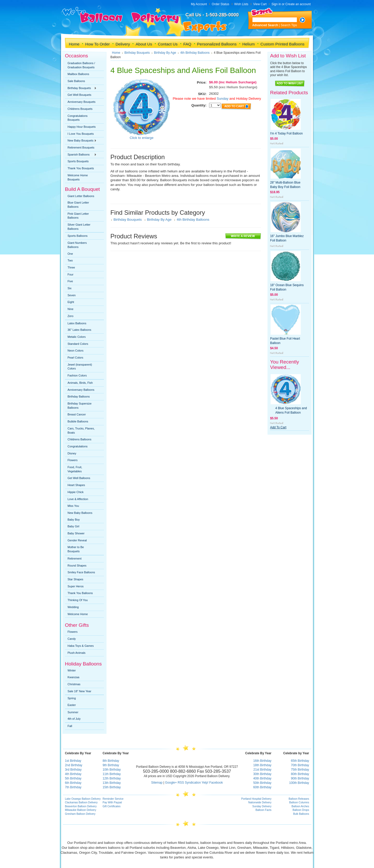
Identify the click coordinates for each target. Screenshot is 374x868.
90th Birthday (300, 778)
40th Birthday (262, 778)
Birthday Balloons (79, 396)
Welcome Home (78, 614)
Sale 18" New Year (79, 691)
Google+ (171, 783)
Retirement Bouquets (81, 147)
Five (70, 281)
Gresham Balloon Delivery (80, 814)
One (70, 254)
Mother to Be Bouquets (76, 549)
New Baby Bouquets (81, 141)
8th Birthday (111, 761)
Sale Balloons (76, 81)
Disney (72, 453)
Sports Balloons (78, 236)
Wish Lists (241, 4)
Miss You (73, 506)
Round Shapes (77, 566)
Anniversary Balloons (81, 390)
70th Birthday (300, 765)
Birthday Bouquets (81, 88)
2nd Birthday (74, 765)
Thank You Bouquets (81, 168)
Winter (72, 670)
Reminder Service (113, 799)
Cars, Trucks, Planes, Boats (81, 430)
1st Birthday (73, 761)
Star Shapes (75, 579)
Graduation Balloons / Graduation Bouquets (81, 65)
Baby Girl (73, 526)
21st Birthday (262, 770)
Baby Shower (76, 533)
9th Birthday (111, 765)
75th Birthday (300, 770)
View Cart (260, 4)
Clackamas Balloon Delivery (81, 802)
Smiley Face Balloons (81, 572)
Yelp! (205, 783)
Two (70, 260)
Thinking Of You (78, 600)
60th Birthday (262, 787)
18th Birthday (262, 765)
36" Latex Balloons (79, 330)
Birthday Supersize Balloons (79, 406)
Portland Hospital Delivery (256, 799)
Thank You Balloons (80, 593)
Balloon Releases (299, 799)
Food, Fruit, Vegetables (75, 469)
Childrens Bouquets (80, 109)
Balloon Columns (299, 802)
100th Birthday (299, 783)
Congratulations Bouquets (78, 118)
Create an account (298, 4)
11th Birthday (112, 774)
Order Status (220, 4)
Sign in (276, 4)
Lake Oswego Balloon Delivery (83, 799)
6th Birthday (73, 783)
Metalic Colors (77, 337)
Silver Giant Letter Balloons (79, 227)
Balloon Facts (263, 810)
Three (71, 267)
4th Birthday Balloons (195, 53)
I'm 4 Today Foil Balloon (286, 133)
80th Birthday (300, 774)
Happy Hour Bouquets (82, 127)
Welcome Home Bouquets (78, 177)
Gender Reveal (77, 540)
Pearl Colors (75, 358)
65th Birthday (300, 761)
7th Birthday (73, 787)
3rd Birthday (73, 770)
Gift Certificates (112, 806)
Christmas (74, 684)
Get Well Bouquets (79, 95)
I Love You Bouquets (81, 134)
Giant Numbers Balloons (77, 245)
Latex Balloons (77, 323)
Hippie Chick (76, 492)
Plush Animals (76, 653)
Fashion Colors (77, 375)
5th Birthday (73, 778)
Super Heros (76, 586)
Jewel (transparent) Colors (80, 367)
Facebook (216, 783)
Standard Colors (78, 344)
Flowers (73, 460)
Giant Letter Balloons (81, 196)
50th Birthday (262, 783)
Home (116, 53)
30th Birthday (262, 774)
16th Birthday (262, 761)
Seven (72, 295)
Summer (73, 712)
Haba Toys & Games (81, 646)
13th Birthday (112, 783)
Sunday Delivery (262, 806)
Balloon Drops (301, 810)
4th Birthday (73, 774)
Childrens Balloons (79, 439)
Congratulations (78, 446)
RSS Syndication (189, 783)
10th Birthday (112, 770)
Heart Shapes (76, 485)
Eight (71, 302)
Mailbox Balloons (78, 74)
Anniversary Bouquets (82, 102)
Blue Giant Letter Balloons (78, 205)
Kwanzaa (73, 677)
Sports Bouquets (78, 161)
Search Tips (289, 25)
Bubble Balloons (78, 421)
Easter (72, 705)
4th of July (74, 719)
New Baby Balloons (80, 513)
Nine (71, 309)
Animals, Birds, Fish (80, 383)
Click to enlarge (142, 138)
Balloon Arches (300, 806)
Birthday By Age (165, 53)
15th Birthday (112, 787)
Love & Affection (78, 499)
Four (71, 274)
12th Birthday (112, 778)
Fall (70, 726)
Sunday (222, 99)
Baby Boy (74, 520)
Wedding (73, 607)
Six (69, 288)
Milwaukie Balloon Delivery (81, 810)
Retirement (75, 559)
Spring (72, 698)
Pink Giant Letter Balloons (78, 216)
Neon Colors (75, 351)
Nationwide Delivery (260, 802)
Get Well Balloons (79, 478)
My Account (199, 4)
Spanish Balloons (81, 155)
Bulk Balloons (301, 814)
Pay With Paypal (112, 802)
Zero (71, 316)
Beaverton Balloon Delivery (81, 806)
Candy (72, 639)
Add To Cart (278, 427)
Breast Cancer (77, 414)
